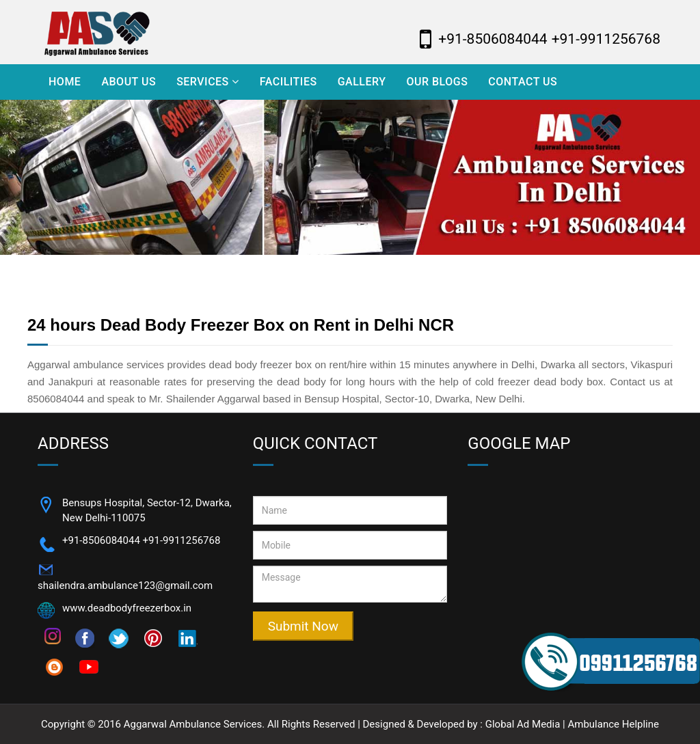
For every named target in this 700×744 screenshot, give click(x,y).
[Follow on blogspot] (55, 666)
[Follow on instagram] (53, 635)
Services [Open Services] (208, 82)
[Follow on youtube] (89, 666)
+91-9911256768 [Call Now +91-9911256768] (182, 540)
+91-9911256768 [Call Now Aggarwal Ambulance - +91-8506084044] (606, 39)
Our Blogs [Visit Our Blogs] (437, 82)
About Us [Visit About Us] (129, 82)
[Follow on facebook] (85, 637)
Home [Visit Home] (65, 82)
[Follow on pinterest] (153, 637)
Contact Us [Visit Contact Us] (523, 82)
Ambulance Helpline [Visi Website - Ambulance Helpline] (613, 724)
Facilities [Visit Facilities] (288, 82)
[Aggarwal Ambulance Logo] (135, 32)
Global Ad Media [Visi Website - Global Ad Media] (523, 724)
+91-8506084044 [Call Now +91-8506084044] (101, 540)
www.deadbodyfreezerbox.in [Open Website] (127, 608)
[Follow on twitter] (119, 637)
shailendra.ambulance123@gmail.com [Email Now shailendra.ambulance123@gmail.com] (125, 585)
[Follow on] (187, 637)
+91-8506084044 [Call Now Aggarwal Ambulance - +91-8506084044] (493, 39)
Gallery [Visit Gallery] (362, 82)
